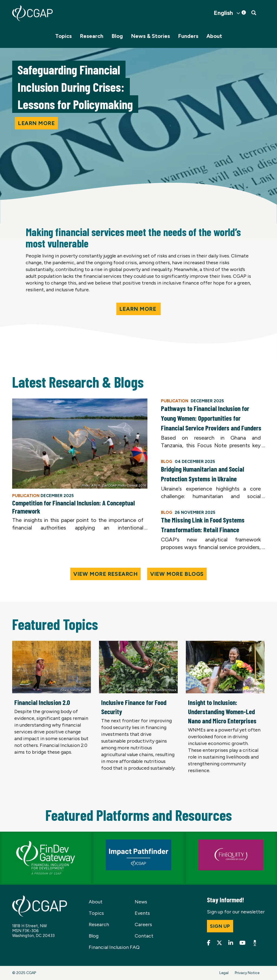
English (223, 13)
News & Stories (150, 36)
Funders (188, 36)
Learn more (36, 123)
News (141, 902)
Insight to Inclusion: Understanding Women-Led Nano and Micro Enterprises (222, 711)
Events (142, 913)
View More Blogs (177, 574)
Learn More (138, 309)
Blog (117, 36)
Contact (144, 936)
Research (92, 36)
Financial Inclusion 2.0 (42, 702)
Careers (143, 925)
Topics (63, 36)
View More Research (105, 574)
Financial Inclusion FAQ (114, 947)
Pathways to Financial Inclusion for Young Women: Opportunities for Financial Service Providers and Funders (211, 418)
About (214, 36)
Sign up (220, 926)
